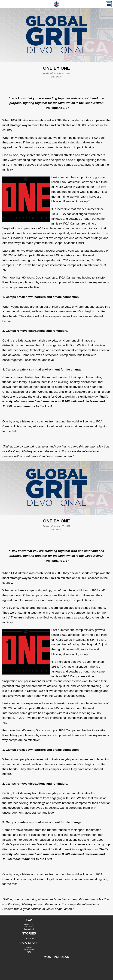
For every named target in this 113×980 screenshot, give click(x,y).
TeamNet (29, 948)
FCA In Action (29, 938)
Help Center (29, 950)
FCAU (29, 952)
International (29, 929)
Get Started (29, 927)
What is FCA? (29, 925)
